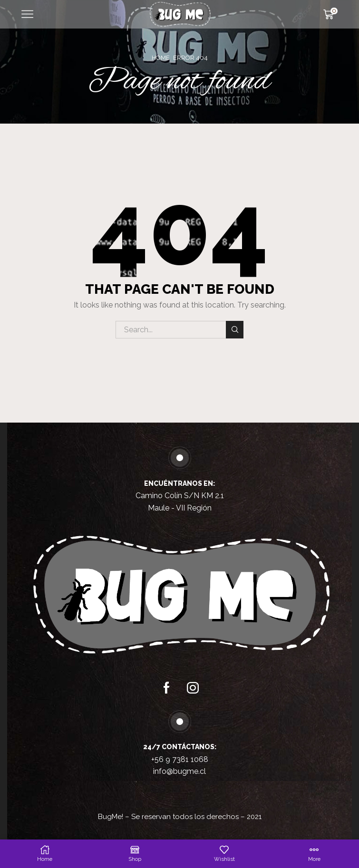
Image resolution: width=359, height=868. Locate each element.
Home (161, 58)
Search (235, 329)
